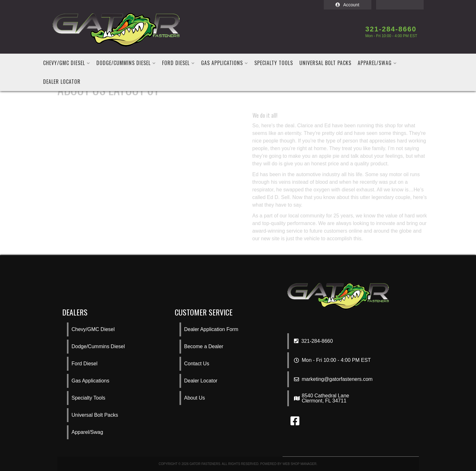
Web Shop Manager (300, 464)
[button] (67, 63)
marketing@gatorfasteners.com (337, 379)
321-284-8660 (313, 341)
